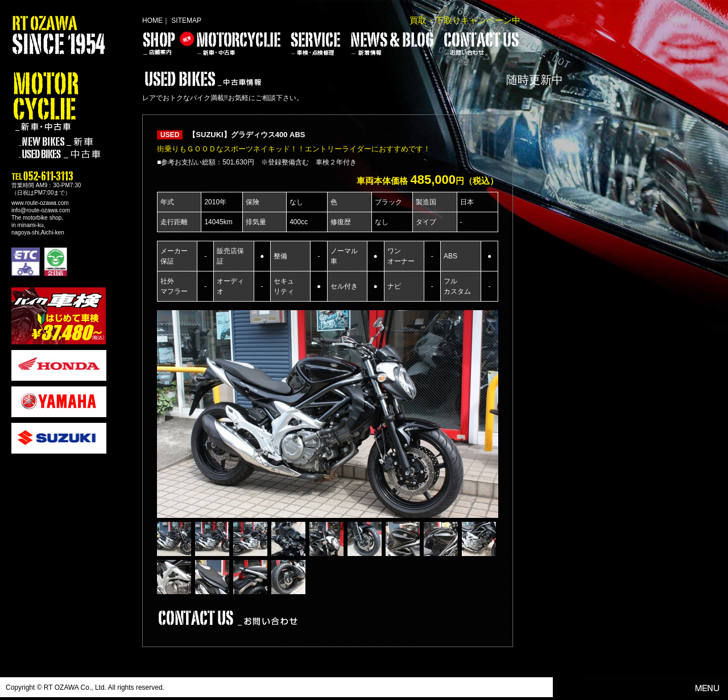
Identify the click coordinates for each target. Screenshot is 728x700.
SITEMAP (186, 20)
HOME (152, 20)
